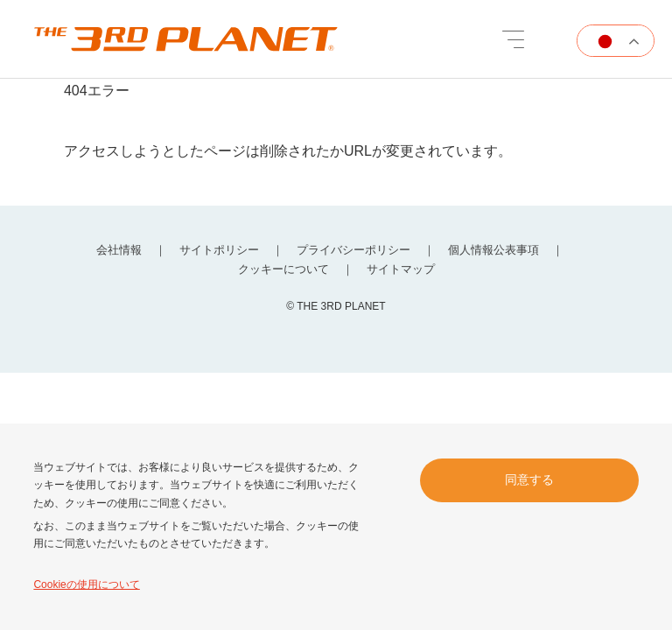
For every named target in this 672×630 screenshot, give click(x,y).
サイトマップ (401, 269)
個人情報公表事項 (493, 250)
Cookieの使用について (86, 584)
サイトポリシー (219, 250)
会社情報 (119, 250)
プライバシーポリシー (353, 250)
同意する (529, 479)
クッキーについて (283, 269)
